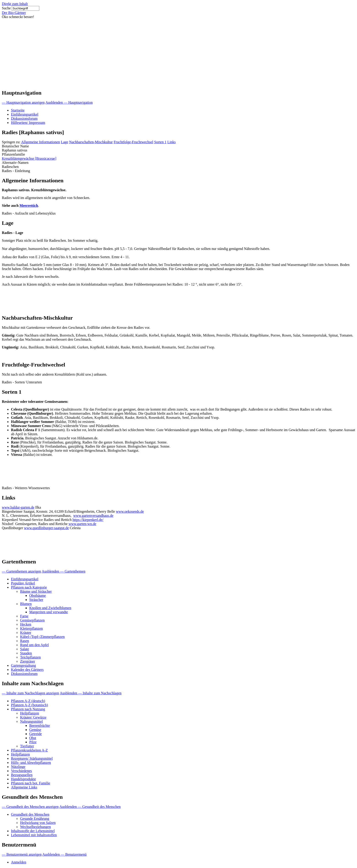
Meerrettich (29, 206)
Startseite (18, 110)
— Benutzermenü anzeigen (22, 854)
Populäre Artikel (23, 583)
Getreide (36, 734)
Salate (25, 649)
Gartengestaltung (23, 665)
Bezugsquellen (22, 775)
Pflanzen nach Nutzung (28, 709)
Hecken (26, 624)
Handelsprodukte (23, 779)
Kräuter (26, 633)
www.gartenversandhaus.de (93, 516)
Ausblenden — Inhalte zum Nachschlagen (91, 693)
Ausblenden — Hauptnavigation (69, 102)
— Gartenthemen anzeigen (21, 571)
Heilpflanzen (30, 713)
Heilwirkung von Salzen (38, 823)
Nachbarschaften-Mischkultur (91, 142)
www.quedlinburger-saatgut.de (46, 528)
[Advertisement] (179, 53)
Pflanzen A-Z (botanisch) (29, 705)
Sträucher (36, 600)
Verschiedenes (21, 771)
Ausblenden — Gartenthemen (64, 571)
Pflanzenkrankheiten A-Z (29, 750)
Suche (6, 8)
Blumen (26, 604)
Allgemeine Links (24, 787)
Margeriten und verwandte (49, 612)
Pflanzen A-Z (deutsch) (28, 701)
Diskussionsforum (24, 118)
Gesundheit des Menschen (30, 814)
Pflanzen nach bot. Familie (31, 783)
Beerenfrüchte (40, 726)
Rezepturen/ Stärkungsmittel (32, 758)
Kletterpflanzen (32, 628)
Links (172, 142)
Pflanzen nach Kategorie (29, 587)
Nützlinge (18, 767)
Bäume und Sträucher (36, 591)
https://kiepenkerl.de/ (88, 520)
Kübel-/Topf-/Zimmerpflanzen (42, 637)
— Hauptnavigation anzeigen (23, 102)
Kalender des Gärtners (27, 670)
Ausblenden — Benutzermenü (64, 854)
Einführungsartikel (25, 114)
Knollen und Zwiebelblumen (50, 608)
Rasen (25, 641)
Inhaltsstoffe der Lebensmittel (33, 831)
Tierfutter (27, 746)
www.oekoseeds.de (130, 511)
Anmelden (19, 862)
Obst (33, 738)
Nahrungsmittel (32, 721)
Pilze (33, 742)
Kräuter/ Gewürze (33, 717)
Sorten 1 (160, 142)
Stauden (26, 653)
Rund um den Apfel (34, 645)
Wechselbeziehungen (36, 827)
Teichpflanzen (30, 657)
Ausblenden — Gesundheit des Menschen (90, 807)
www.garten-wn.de (82, 524)
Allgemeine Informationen (40, 142)
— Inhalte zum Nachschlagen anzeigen (30, 693)
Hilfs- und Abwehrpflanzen (31, 763)
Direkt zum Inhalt (15, 4)
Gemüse (35, 730)
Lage (65, 142)
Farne (24, 616)
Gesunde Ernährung (35, 819)
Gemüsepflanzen (32, 620)
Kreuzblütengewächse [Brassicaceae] (29, 158)
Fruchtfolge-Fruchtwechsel (134, 142)
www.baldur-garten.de (18, 507)
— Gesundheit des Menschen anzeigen (30, 807)
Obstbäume (38, 596)
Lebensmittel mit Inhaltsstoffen (34, 835)
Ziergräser (28, 661)
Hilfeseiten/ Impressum (28, 123)
